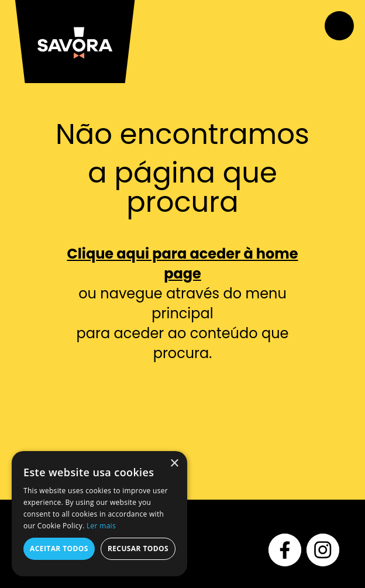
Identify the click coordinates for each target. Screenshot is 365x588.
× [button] (174, 464)
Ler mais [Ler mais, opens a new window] (101, 526)
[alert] (99, 514)
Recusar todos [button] (138, 549)
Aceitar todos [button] (59, 549)
